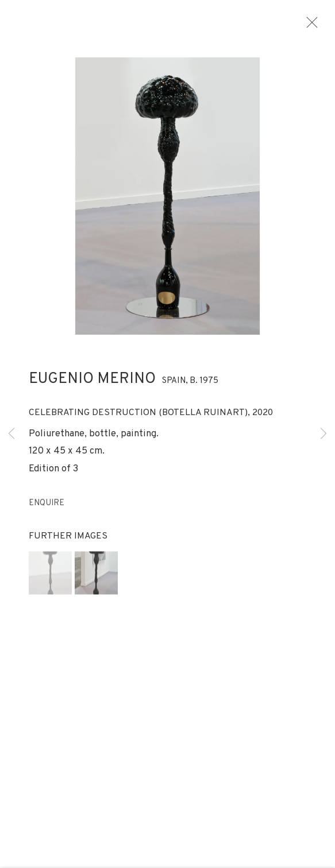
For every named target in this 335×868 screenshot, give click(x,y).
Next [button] (324, 434)
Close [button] (315, 26)
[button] (50, 577)
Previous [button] (11, 434)
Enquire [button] (47, 508)
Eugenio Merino (92, 384)
